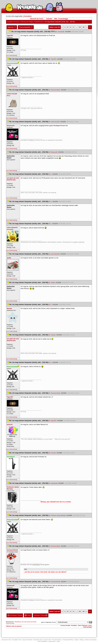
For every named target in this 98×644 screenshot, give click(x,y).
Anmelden (27, 16)
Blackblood (18, 622)
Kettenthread (39, 22)
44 (83, 27)
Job (58, 641)
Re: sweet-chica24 (54, 122)
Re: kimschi (52, 453)
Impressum (52, 641)
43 (80, 27)
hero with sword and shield (29, 622)
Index (28, 615)
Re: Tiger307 (52, 59)
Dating (82, 640)
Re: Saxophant (60, 32)
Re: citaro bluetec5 (54, 254)
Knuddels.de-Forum (13, 22)
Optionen (12, 27)
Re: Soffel (51, 283)
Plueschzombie (10, 623)
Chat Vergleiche (43, 641)
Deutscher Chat (6, 640)
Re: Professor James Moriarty (57, 515)
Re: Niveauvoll (53, 152)
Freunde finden (56, 640)
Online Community (91, 640)
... (76, 27)
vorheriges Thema (15, 615)
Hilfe (56, 19)
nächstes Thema (41, 615)
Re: (50, 174)
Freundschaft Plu (68, 640)
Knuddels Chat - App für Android (22, 640)
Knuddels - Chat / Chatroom (79, 625)
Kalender (49, 19)
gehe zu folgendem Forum (48, 622)
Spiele (77, 640)
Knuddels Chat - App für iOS (42, 640)
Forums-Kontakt (65, 625)
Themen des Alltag (27, 22)
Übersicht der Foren (37, 19)
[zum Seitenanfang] (12, 55)
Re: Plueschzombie (54, 90)
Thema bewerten (26, 27)
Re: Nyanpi (52, 335)
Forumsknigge (63, 19)
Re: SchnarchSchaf (54, 582)
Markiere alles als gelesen (14, 626)
